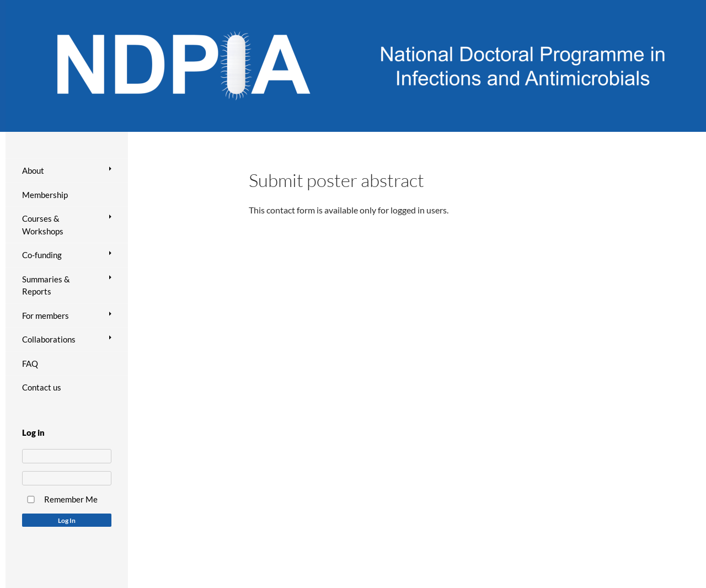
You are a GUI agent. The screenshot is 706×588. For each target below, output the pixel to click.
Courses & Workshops (43, 225)
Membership (45, 195)
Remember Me (71, 499)
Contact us (42, 387)
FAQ (30, 364)
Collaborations (49, 339)
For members (46, 316)
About (33, 170)
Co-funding (42, 255)
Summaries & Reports (46, 285)
